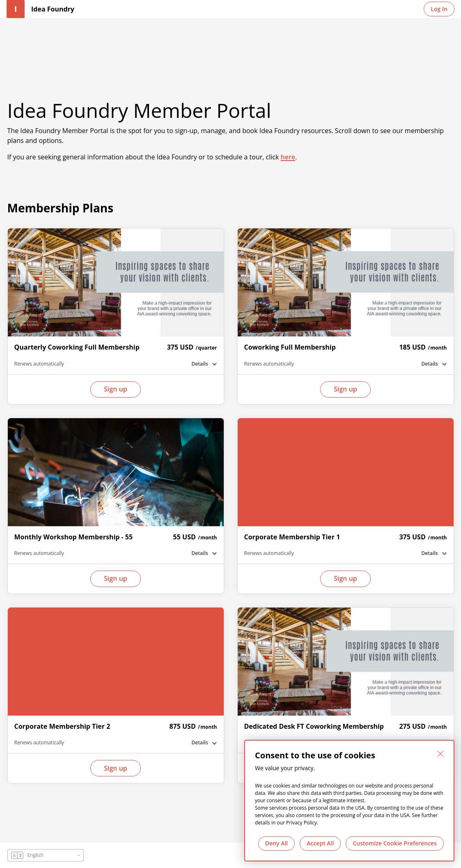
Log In (439, 9)
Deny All (276, 843)
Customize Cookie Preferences (395, 843)
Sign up (116, 389)
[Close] (440, 754)
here (288, 157)
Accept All (320, 843)
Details (200, 364)
